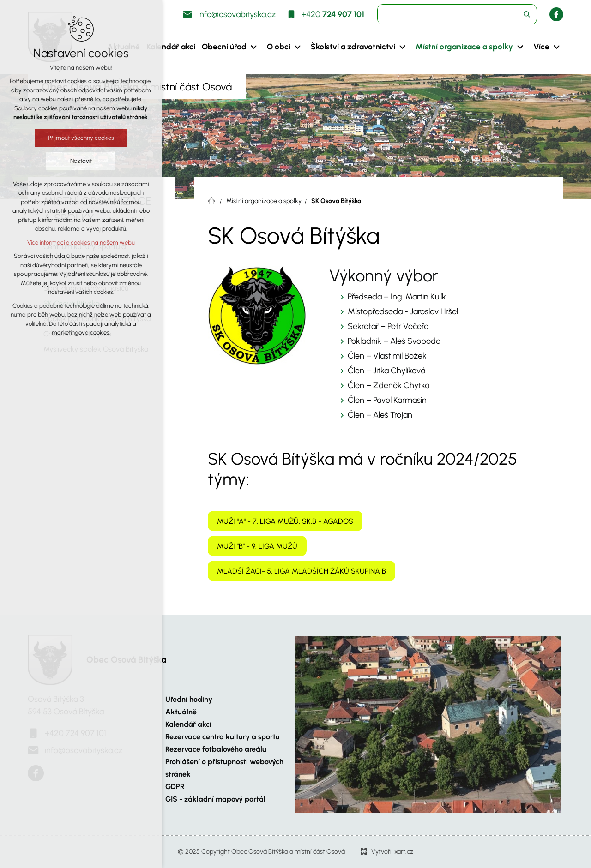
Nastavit (81, 161)
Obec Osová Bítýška (126, 660)
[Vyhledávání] (527, 14)
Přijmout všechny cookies (81, 138)
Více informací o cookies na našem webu (81, 242)
